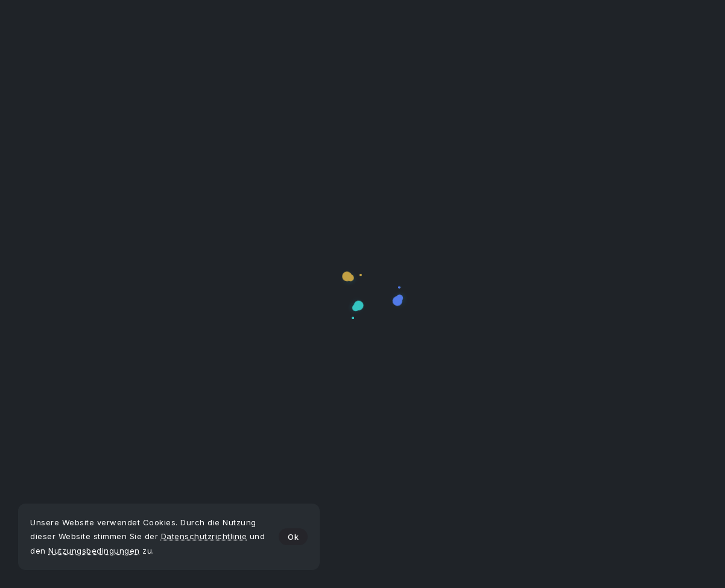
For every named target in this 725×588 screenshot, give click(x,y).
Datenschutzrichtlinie (204, 536)
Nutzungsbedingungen (94, 551)
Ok (293, 537)
